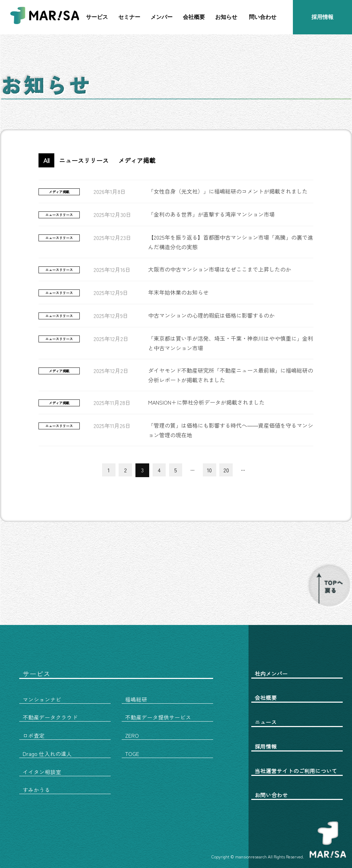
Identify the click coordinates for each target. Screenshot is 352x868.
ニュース (266, 722)
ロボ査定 (34, 735)
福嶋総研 (136, 699)
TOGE (132, 753)
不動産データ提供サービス (158, 717)
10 (210, 470)
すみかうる (36, 789)
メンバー (162, 17)
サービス (97, 17)
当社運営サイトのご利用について (296, 770)
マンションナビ (42, 699)
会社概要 (194, 17)
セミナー (129, 17)
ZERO (132, 735)
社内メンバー (271, 673)
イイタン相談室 (42, 771)
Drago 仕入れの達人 (47, 753)
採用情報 (322, 17)
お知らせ (226, 17)
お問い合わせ (271, 794)
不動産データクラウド (50, 717)
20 (228, 470)
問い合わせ (263, 17)
